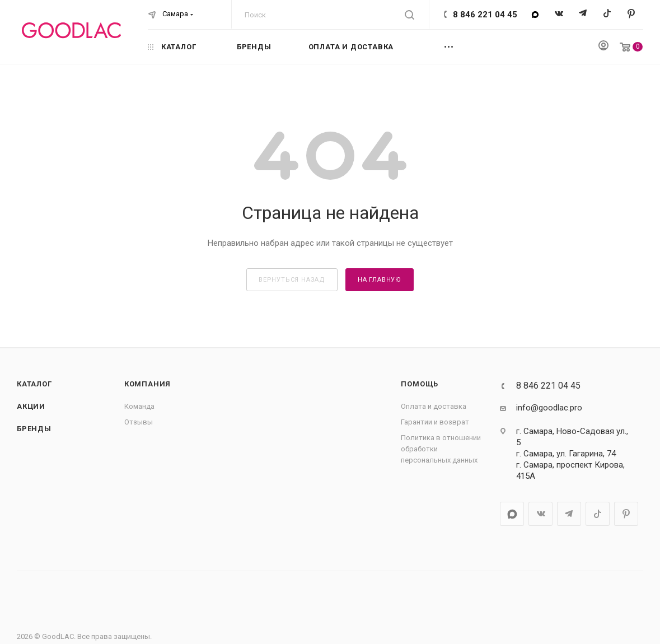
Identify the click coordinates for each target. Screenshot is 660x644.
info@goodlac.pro (549, 408)
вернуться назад (292, 280)
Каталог (34, 384)
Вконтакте (559, 14)
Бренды (34, 429)
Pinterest (631, 14)
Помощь (420, 384)
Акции (31, 406)
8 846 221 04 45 (485, 15)
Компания (148, 384)
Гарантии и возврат (435, 422)
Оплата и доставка (434, 406)
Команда (139, 406)
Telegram (583, 14)
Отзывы (139, 422)
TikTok (607, 14)
